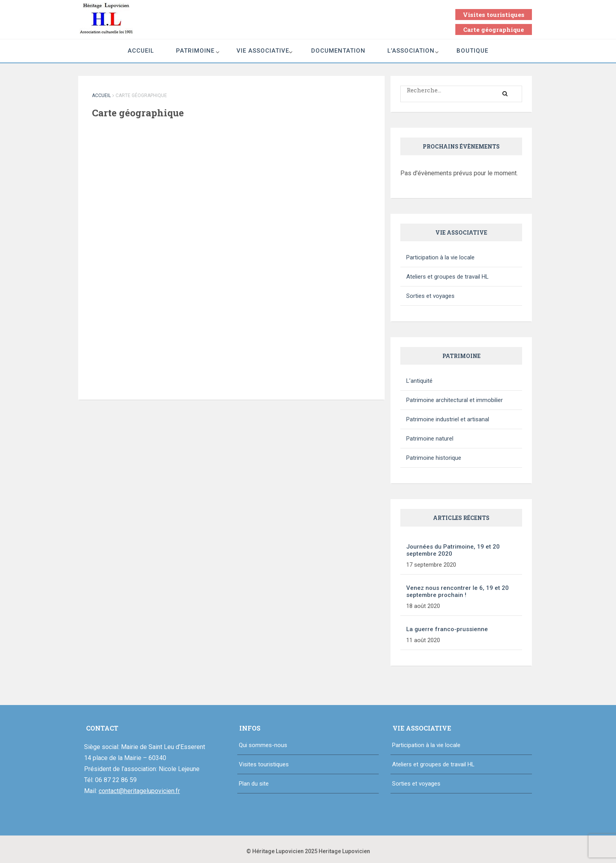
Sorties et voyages (430, 296)
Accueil (141, 51)
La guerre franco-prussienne (447, 629)
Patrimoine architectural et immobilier (455, 400)
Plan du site (254, 784)
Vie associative (263, 51)
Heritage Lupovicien (344, 851)
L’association (411, 51)
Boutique (472, 51)
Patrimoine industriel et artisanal (448, 419)
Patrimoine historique (434, 458)
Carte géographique (494, 29)
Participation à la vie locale (440, 257)
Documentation (338, 51)
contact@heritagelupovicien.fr (139, 791)
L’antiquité (419, 381)
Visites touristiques (494, 15)
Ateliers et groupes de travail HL (447, 277)
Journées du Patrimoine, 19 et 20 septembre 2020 (453, 550)
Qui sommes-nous (263, 745)
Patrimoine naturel (430, 439)
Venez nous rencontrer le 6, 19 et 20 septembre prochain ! (457, 591)
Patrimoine (195, 51)
